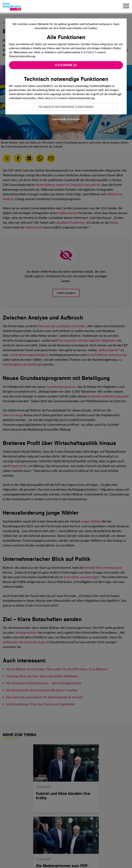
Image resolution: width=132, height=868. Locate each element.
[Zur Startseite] (12, 6)
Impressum (74, 119)
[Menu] (126, 6)
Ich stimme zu (66, 65)
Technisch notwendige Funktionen (66, 107)
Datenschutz (59, 119)
